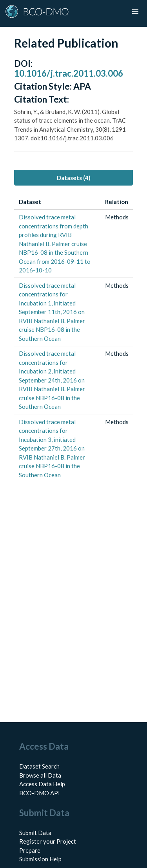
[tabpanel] (73, 338)
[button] (135, 12)
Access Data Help (42, 784)
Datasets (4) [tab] (74, 178)
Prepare (30, 850)
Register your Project (48, 841)
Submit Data (35, 833)
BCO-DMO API (40, 793)
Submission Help (40, 859)
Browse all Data (40, 775)
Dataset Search (39, 766)
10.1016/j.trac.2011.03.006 (69, 73)
